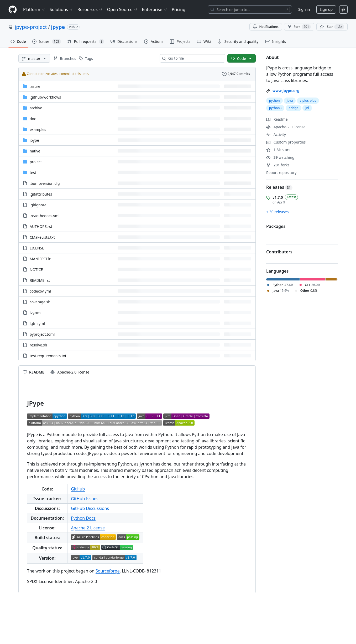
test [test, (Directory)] (33, 173)
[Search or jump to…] (250, 9)
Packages (276, 226)
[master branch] (34, 58)
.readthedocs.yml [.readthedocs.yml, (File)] (44, 216)
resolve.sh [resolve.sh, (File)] (38, 345)
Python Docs (83, 518)
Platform (34, 9)
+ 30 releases (277, 212)
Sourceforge (108, 571)
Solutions (61, 9)
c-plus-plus (308, 101)
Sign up (326, 9)
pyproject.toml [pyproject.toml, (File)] (42, 334)
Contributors (279, 252)
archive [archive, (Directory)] (36, 108)
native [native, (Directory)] (35, 151)
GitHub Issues (85, 499)
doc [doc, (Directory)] (33, 119)
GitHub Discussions (90, 508)
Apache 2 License (88, 528)
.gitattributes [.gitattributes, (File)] (41, 194)
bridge (294, 108)
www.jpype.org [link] (286, 91)
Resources (90, 9)
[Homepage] (13, 10)
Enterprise (155, 9)
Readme (277, 119)
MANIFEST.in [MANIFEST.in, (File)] (41, 259)
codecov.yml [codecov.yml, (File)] (40, 291)
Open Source (122, 9)
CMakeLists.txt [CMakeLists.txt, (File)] (42, 237)
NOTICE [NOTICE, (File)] (36, 270)
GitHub (78, 489)
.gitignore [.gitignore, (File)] (38, 205)
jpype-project (31, 27)
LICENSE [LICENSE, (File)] (37, 248)
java (290, 101)
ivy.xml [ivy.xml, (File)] (36, 313)
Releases (279, 187)
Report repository (281, 173)
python (274, 101)
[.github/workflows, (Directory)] (45, 97)
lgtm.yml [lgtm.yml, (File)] (37, 323)
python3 (275, 108)
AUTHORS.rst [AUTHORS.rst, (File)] (41, 226)
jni (307, 108)
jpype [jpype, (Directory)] (34, 140)
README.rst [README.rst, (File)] (40, 280)
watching (280, 157)
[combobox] (195, 58)
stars (278, 150)
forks (278, 165)
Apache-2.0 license (286, 127)
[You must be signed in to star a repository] (332, 27)
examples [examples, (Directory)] (38, 129)
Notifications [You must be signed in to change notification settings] (266, 27)
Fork (299, 27)
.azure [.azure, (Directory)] (35, 86)
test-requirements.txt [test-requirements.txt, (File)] (48, 356)
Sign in (304, 9)
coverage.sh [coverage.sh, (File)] (40, 302)
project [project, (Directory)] (36, 162)
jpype (58, 27)
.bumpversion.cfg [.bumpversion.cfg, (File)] (45, 183)
